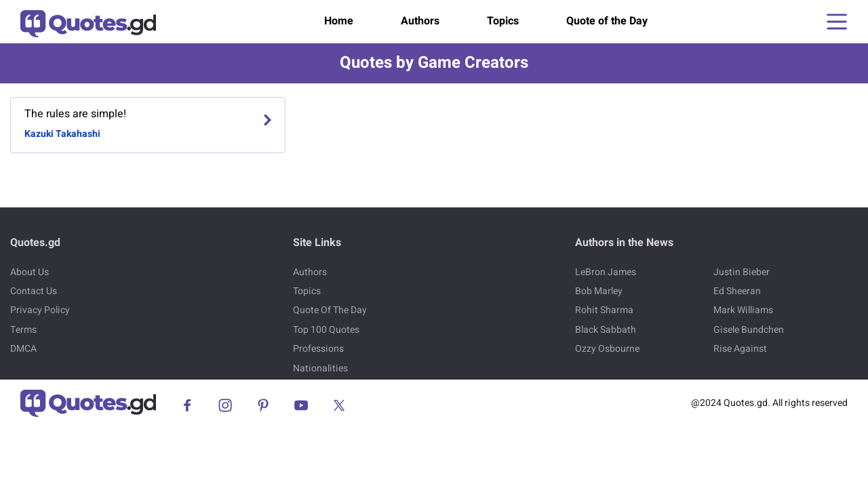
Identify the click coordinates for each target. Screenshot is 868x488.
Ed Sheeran (737, 291)
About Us (29, 272)
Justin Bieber (742, 272)
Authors (420, 21)
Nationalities (320, 368)
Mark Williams (743, 310)
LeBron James (606, 272)
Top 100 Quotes (326, 330)
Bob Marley (599, 291)
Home (339, 21)
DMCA (23, 349)
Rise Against (740, 349)
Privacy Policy (40, 310)
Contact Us (34, 291)
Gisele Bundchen (749, 330)
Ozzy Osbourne (607, 349)
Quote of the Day (607, 21)
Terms (23, 330)
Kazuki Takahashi (62, 134)
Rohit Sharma (604, 310)
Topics (503, 21)
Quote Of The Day (330, 310)
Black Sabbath (606, 330)
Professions (318, 349)
